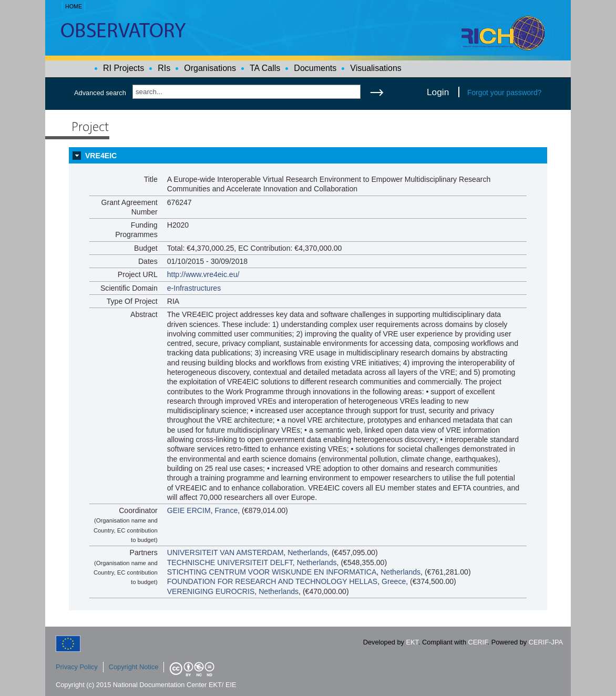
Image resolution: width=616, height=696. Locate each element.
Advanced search (100, 93)
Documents (315, 68)
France (226, 510)
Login (438, 92)
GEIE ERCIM (189, 510)
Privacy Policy (77, 667)
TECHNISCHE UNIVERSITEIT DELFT (230, 562)
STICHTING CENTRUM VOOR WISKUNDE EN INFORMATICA (272, 572)
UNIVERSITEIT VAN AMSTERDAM (225, 552)
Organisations (210, 68)
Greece (394, 581)
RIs (164, 68)
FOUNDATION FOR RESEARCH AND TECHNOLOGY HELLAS (273, 581)
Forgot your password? (504, 93)
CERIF (478, 642)
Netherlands (307, 552)
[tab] (308, 156)
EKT (412, 642)
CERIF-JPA (546, 642)
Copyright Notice (134, 667)
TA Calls (265, 68)
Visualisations (376, 68)
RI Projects (124, 68)
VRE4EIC (101, 156)
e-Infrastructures (194, 288)
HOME (74, 6)
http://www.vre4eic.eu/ (203, 274)
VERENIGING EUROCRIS (211, 591)
